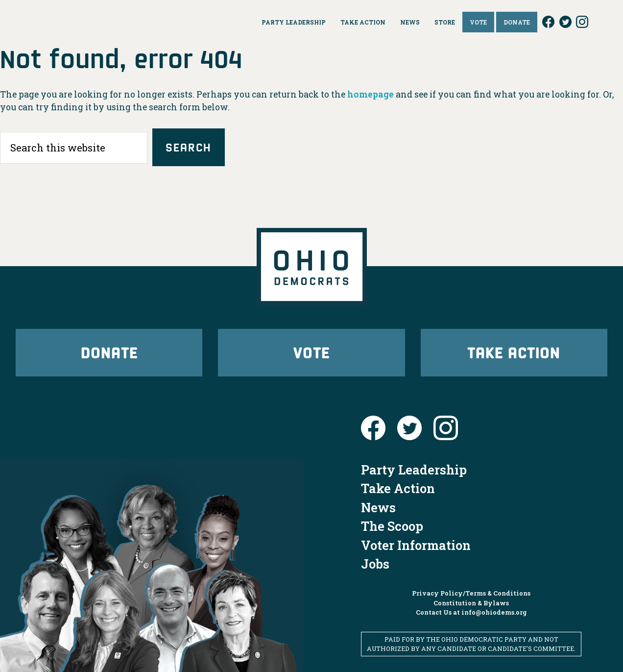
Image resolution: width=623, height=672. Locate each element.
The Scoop (392, 526)
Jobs (375, 564)
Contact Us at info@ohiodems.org (471, 612)
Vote (311, 352)
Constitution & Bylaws (471, 603)
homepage (371, 94)
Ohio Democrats (96, 22)
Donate (109, 352)
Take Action (514, 352)
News (378, 507)
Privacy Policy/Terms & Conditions (471, 593)
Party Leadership (414, 470)
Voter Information (416, 545)
